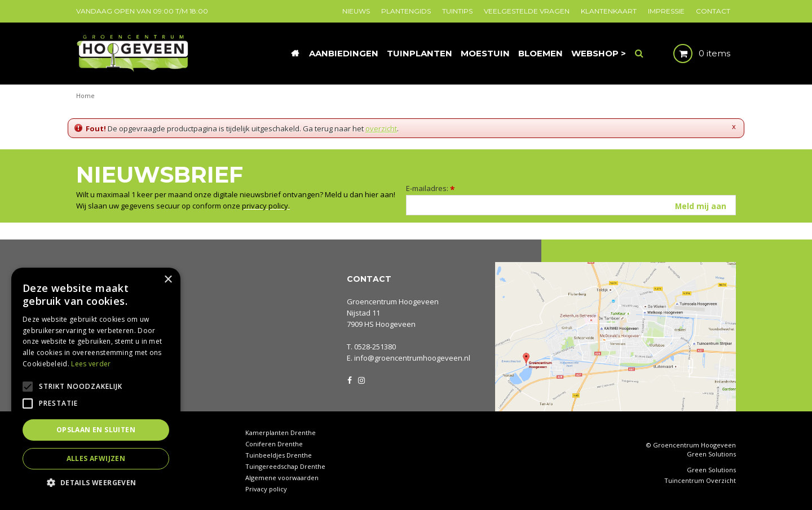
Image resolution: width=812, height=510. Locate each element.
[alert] (96, 383)
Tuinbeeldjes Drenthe (279, 455)
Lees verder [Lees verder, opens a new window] (91, 364)
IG (361, 379)
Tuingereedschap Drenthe (285, 466)
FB (350, 379)
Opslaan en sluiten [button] (96, 430)
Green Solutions (711, 454)
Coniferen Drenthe (274, 444)
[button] (96, 482)
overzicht (381, 128)
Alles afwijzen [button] (96, 458)
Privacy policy (266, 489)
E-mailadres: (431, 188)
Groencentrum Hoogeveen (393, 301)
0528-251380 (375, 347)
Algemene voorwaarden (282, 478)
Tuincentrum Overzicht (700, 481)
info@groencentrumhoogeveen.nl (412, 358)
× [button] (168, 280)
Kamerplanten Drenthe (281, 433)
